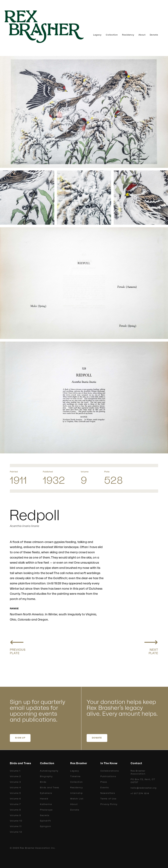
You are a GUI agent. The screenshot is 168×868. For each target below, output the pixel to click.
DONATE (97, 738)
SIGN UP (20, 738)
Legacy (97, 35)
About (142, 35)
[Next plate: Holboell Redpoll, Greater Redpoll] (151, 646)
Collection (112, 35)
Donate (154, 35)
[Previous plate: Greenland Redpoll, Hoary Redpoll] (18, 646)
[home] (49, 27)
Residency (128, 35)
